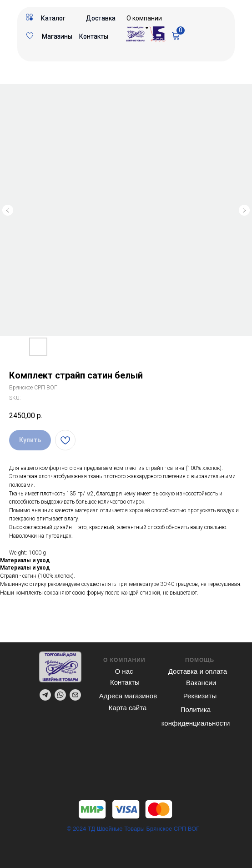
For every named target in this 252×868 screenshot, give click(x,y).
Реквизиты (200, 696)
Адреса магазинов (128, 696)
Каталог (53, 18)
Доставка (101, 18)
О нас (124, 671)
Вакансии (201, 683)
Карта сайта (128, 708)
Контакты (94, 36)
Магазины (57, 36)
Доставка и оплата (198, 671)
